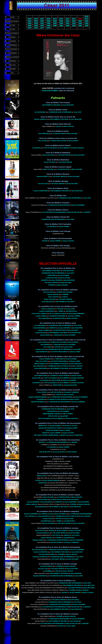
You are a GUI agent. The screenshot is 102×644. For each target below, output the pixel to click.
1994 (61, 23)
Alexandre (43, 176)
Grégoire (38, 397)
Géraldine (77, 148)
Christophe (46, 554)
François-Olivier (58, 514)
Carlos (58, 126)
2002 (74, 21)
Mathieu (62, 285)
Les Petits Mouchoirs (59, 352)
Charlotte (46, 311)
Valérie (42, 352)
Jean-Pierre (74, 316)
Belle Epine (56, 380)
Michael (40, 119)
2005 (55, 21)
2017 (42, 19)
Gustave (56, 280)
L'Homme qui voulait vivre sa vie (59, 366)
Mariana (65, 430)
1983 (67, 26)
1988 (36, 26)
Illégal (38, 480)
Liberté (67, 535)
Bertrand (73, 141)
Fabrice (68, 414)
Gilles (76, 314)
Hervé (64, 148)
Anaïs (41, 376)
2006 (49, 21)
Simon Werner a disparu (52, 414)
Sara (44, 134)
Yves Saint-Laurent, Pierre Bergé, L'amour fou (51, 435)
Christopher (71, 392)
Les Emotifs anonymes (57, 316)
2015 (55, 19)
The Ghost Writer (64, 155)
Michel (72, 134)
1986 (49, 26)
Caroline (40, 191)
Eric (40, 112)
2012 (74, 19)
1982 (74, 26)
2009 (29, 21)
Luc (86, 212)
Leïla (36, 148)
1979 (29, 28)
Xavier (68, 105)
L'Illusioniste (52, 227)
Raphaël (38, 402)
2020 (86, 16)
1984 (61, 26)
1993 (67, 23)
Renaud (55, 426)
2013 (67, 19)
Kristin (39, 314)
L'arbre (60, 311)
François (70, 309)
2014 (61, 19)
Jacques (55, 241)
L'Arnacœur (51, 275)
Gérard (39, 328)
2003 (67, 21)
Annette (46, 566)
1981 (80, 26)
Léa (44, 380)
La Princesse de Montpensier (58, 205)
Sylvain (64, 227)
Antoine (50, 91)
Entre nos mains (52, 430)
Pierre (76, 435)
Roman (49, 155)
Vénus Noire (57, 385)
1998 (36, 23)
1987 (42, 26)
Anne (42, 141)
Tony (56, 535)
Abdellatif (70, 385)
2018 (36, 19)
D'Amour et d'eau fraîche (60, 376)
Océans (45, 241)
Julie (71, 311)
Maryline (40, 576)
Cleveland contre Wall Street (50, 428)
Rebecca (70, 380)
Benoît (69, 280)
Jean (43, 514)
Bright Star (41, 476)
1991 (80, 23)
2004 (61, 21)
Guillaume (75, 352)
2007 (42, 21)
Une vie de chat (45, 452)
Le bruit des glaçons (58, 141)
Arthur (42, 392)
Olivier (69, 126)
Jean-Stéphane (71, 428)
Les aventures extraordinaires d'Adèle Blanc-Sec (61, 212)
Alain (72, 452)
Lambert (40, 333)
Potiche (60, 309)
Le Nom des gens (59, 134)
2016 (49, 19)
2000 (86, 21)
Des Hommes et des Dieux (51, 105)
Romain (45, 335)
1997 (42, 23)
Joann (78, 112)
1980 (86, 26)
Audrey (36, 378)
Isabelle (41, 316)
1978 (36, 28)
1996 (49, 23)
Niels (38, 366)
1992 (74, 23)
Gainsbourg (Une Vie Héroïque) (60, 112)
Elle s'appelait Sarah (58, 314)
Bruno (40, 531)
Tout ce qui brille (51, 148)
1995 (55, 23)
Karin (47, 347)
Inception (42, 483)
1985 (55, 26)
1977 (42, 28)
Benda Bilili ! (43, 426)
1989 (29, 26)
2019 (29, 19)
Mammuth (45, 280)
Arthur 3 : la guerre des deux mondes (53, 442)
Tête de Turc (53, 416)
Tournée (51, 285)
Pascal (64, 275)
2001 (80, 21)
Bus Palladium (56, 392)
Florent (70, 426)
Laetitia (40, 349)
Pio (41, 399)
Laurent (44, 516)
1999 (29, 23)
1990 (86, 23)
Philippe (38, 540)
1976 (49, 28)
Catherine (47, 309)
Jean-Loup (59, 452)
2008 (36, 21)
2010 (86, 19)
